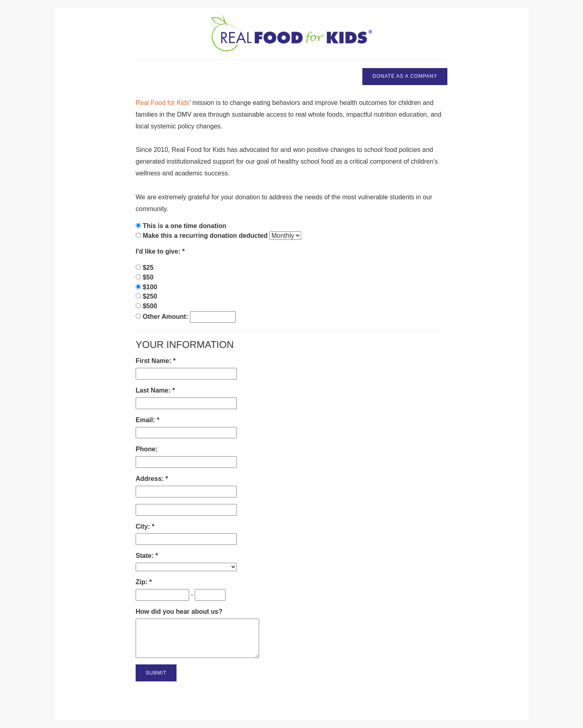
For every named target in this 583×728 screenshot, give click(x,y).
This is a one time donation (184, 226)
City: (144, 526)
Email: (146, 420)
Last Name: (154, 390)
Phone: (147, 449)
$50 (148, 277)
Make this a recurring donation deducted (205, 236)
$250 (150, 296)
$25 (148, 268)
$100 (150, 287)
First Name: (154, 361)
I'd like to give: (159, 251)
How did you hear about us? (179, 612)
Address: (151, 479)
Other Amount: (166, 317)
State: (146, 556)
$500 (150, 306)
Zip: (143, 582)
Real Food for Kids (163, 103)
